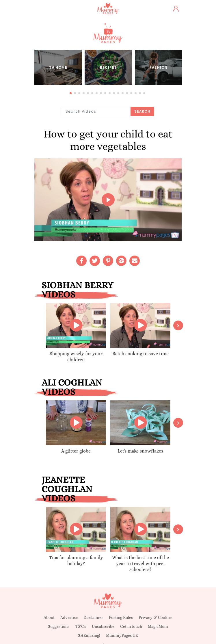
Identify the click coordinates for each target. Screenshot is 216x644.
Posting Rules (121, 617)
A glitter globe (76, 451)
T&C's (81, 626)
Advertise (69, 617)
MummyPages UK (122, 635)
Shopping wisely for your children (76, 357)
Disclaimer (93, 617)
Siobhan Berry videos (77, 290)
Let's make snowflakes (140, 451)
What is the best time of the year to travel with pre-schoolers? (140, 564)
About (49, 617)
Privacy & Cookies (156, 617)
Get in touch (131, 626)
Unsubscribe (103, 626)
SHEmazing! (89, 635)
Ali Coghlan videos (72, 387)
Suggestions (59, 626)
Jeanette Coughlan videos (67, 489)
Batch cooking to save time (140, 354)
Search (142, 111)
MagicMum (158, 626)
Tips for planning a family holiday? (76, 561)
